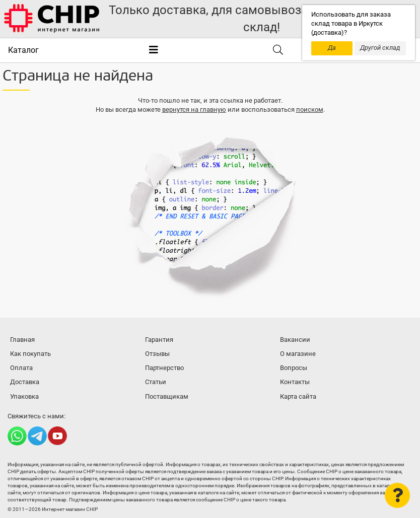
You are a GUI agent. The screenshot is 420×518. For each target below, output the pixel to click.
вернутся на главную (194, 109)
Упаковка (24, 396)
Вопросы (294, 368)
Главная (22, 340)
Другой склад (380, 48)
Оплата (21, 368)
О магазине (298, 354)
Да (332, 48)
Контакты (295, 382)
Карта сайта (298, 396)
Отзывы (157, 354)
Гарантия (159, 340)
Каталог (23, 50)
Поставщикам (167, 396)
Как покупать (30, 354)
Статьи (156, 382)
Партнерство (164, 368)
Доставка (25, 382)
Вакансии (295, 340)
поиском (310, 109)
